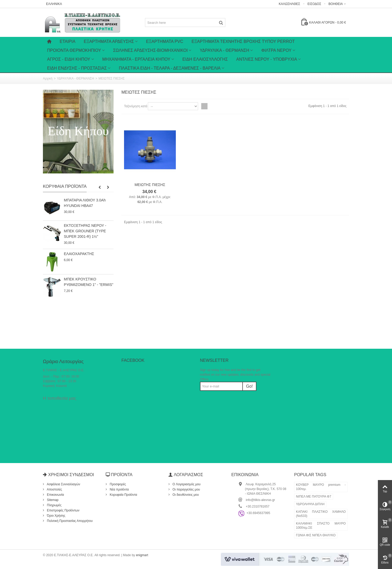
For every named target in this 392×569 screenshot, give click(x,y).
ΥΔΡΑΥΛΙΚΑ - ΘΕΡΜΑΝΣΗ (224, 50)
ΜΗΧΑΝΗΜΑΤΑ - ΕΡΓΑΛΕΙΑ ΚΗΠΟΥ (136, 59)
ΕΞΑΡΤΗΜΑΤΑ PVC (165, 41)
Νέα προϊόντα (119, 489)
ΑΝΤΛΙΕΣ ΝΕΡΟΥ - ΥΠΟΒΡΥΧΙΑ (267, 59)
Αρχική (48, 78)
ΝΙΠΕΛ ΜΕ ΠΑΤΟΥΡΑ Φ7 (314, 497)
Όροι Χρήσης (56, 516)
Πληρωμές (54, 505)
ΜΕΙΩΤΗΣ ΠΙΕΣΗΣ (150, 185)
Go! (249, 386)
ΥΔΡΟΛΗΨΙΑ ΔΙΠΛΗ (310, 504)
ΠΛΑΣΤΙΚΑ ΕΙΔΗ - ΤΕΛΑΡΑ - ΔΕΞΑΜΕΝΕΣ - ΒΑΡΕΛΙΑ (170, 68)
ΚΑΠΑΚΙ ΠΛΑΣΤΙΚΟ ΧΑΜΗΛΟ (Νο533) (321, 514)
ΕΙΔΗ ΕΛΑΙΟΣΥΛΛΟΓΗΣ (205, 59)
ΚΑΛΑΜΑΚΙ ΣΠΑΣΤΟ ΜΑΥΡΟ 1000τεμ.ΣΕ (321, 526)
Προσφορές (117, 484)
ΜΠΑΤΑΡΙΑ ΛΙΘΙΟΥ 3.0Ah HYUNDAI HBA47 (85, 203)
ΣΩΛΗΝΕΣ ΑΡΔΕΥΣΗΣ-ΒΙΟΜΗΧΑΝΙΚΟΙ (150, 50)
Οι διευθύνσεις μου (185, 495)
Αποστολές (54, 489)
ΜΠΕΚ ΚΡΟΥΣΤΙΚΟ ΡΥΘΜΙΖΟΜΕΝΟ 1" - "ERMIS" (89, 282)
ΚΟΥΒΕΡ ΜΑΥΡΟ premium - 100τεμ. (321, 487)
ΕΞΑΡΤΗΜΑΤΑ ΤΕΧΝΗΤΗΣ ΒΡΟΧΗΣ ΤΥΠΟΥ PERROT (243, 41)
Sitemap (52, 500)
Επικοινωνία (55, 495)
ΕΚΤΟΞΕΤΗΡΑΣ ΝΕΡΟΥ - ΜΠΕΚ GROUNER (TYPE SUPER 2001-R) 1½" (85, 231)
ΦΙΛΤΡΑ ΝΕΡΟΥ (276, 50)
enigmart (142, 555)
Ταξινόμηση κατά (136, 106)
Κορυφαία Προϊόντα (65, 186)
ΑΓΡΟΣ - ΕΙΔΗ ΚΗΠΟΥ (69, 59)
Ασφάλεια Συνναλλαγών (63, 484)
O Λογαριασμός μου (186, 484)
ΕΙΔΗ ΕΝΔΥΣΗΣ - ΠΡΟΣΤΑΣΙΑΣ (77, 68)
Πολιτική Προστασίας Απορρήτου (69, 521)
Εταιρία (68, 41)
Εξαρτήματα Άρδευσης (109, 41)
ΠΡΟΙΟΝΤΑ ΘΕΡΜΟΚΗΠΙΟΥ (74, 50)
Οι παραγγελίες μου (186, 489)
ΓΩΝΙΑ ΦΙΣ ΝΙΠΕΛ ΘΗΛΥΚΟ (316, 535)
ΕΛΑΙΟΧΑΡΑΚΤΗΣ (79, 254)
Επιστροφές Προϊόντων (63, 510)
